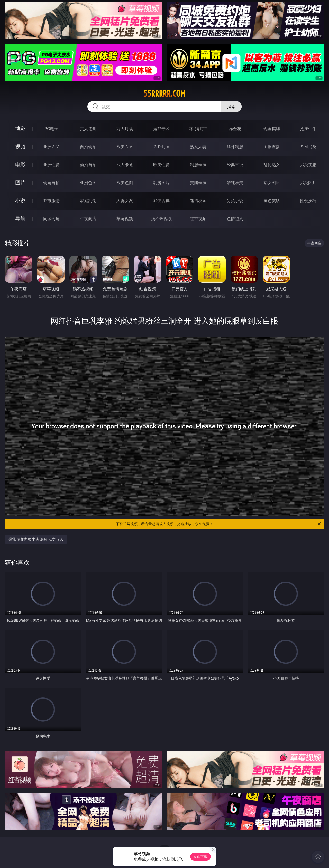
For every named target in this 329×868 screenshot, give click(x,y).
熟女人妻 (198, 147)
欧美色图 (125, 183)
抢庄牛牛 (308, 129)
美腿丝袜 (198, 183)
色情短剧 (235, 219)
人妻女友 (125, 201)
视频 (20, 147)
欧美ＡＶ (125, 147)
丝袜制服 (235, 147)
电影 (20, 164)
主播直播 (272, 147)
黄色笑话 (272, 201)
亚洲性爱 (51, 165)
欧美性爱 (161, 165)
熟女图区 (272, 183)
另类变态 (308, 165)
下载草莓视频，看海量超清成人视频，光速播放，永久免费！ (219, 524)
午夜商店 (88, 219)
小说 (20, 200)
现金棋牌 (272, 129)
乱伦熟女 (272, 165)
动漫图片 (161, 183)
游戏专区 (161, 129)
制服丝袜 (198, 165)
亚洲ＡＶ (51, 147)
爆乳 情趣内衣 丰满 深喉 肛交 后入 (36, 539)
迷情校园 (198, 201)
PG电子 (51, 129)
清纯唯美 (235, 183)
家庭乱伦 (88, 201)
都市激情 (51, 201)
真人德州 (88, 129)
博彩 (20, 129)
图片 (20, 182)
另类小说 (235, 201)
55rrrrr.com (164, 93)
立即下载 (200, 857)
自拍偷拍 (88, 147)
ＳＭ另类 (308, 147)
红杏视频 (198, 219)
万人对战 (125, 129)
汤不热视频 (161, 219)
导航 (20, 218)
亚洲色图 (88, 183)
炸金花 (235, 129)
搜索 (231, 107)
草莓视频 (125, 219)
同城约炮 (51, 219)
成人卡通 (125, 165)
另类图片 (308, 183)
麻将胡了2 (198, 129)
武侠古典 (161, 201)
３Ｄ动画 (161, 147)
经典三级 (235, 165)
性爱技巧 (308, 201)
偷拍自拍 (88, 165)
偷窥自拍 (51, 183)
